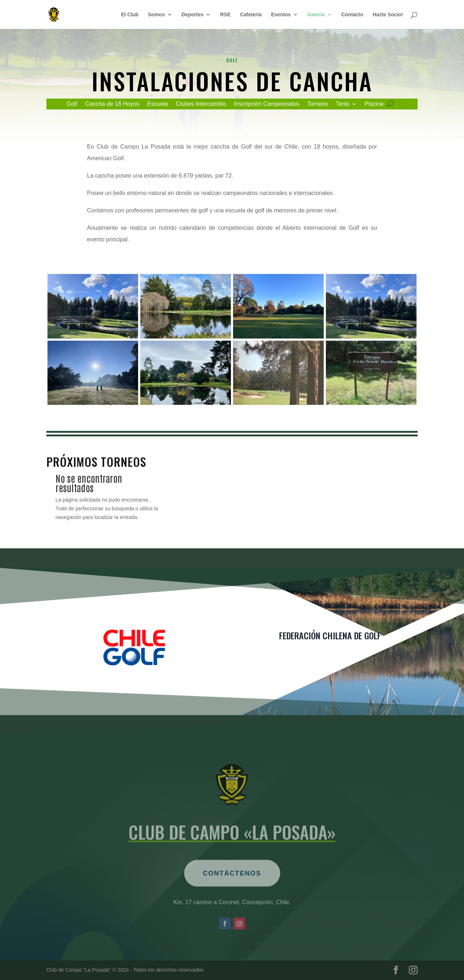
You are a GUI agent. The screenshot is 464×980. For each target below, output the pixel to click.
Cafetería (251, 15)
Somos (156, 15)
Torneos (318, 104)
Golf (72, 104)
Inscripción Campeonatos (267, 104)
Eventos (281, 15)
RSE (225, 15)
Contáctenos (232, 892)
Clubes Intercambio (201, 104)
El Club (130, 15)
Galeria (316, 15)
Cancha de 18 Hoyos (112, 104)
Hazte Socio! (388, 15)
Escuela (158, 104)
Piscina (374, 104)
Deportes (193, 15)
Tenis (343, 104)
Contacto (352, 15)
